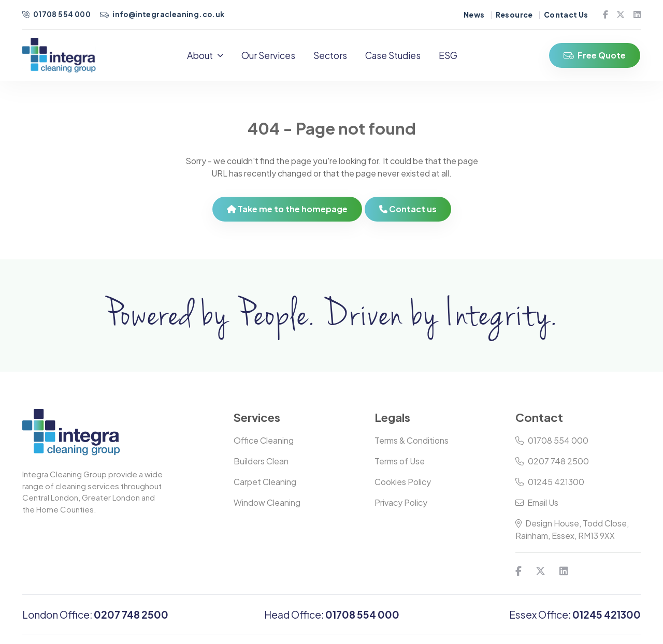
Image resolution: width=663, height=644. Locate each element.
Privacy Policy (401, 503)
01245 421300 (550, 482)
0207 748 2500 (552, 462)
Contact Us (566, 15)
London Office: (95, 615)
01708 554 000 (57, 14)
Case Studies (393, 55)
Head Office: (332, 615)
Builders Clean (261, 462)
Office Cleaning (264, 441)
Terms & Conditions (412, 441)
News (474, 15)
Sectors (331, 55)
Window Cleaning (267, 503)
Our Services (269, 55)
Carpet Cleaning (265, 482)
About (206, 55)
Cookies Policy (403, 482)
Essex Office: (575, 615)
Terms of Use (400, 462)
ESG (449, 55)
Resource (514, 15)
